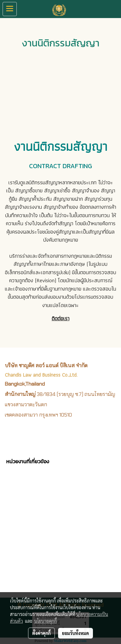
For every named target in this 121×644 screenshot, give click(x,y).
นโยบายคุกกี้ (45, 621)
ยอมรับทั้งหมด (76, 633)
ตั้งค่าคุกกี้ (41, 633)
